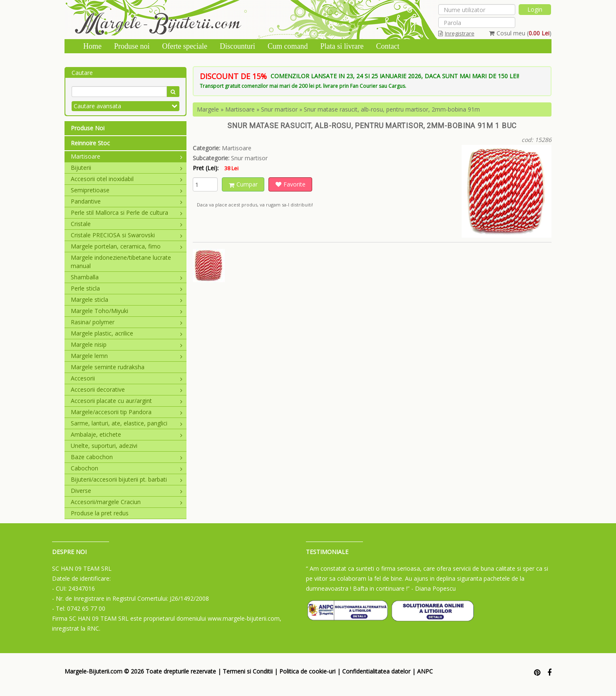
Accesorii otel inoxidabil (127, 179)
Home (92, 46)
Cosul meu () (520, 33)
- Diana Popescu (433, 588)
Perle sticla (127, 288)
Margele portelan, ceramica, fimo (127, 246)
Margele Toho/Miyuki (127, 311)
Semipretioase (127, 190)
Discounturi (237, 46)
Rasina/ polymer (127, 322)
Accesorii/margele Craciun (127, 502)
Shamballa (127, 277)
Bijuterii (127, 168)
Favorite (291, 184)
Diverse (127, 491)
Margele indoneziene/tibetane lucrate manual (121, 262)
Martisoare (127, 156)
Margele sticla (127, 300)
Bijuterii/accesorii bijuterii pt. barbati (127, 479)
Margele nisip (127, 344)
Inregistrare (456, 33)
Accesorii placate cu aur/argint (127, 401)
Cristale (127, 224)
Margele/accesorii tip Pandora (127, 412)
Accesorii (127, 378)
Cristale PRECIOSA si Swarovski (127, 235)
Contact (387, 46)
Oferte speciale (185, 46)
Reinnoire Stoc (90, 143)
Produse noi (132, 46)
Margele (208, 109)
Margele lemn (127, 356)
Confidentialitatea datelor (376, 671)
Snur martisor (279, 109)
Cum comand (288, 46)
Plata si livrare (342, 46)
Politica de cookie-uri (307, 671)
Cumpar (243, 184)
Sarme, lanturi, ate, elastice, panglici (127, 423)
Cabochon (127, 468)
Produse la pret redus (100, 513)
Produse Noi (88, 128)
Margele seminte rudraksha (108, 367)
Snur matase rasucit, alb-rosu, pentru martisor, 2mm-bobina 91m (392, 109)
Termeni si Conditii (248, 671)
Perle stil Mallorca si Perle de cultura (127, 213)
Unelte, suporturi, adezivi (104, 446)
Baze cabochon (127, 457)
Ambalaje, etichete (127, 434)
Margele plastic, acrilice (127, 333)
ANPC (425, 671)
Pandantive (127, 201)
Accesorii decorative (127, 389)
